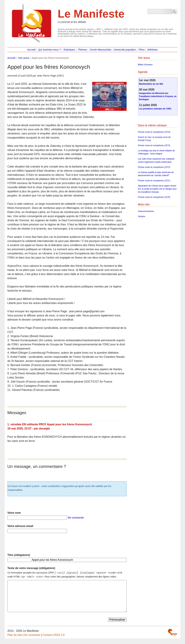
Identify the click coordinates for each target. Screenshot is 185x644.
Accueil (31, 50)
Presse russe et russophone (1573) (154, 145)
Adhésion (153, 50)
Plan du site (15, 635)
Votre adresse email (20, 526)
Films (142, 50)
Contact (47, 635)
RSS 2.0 (59, 635)
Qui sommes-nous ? (50, 50)
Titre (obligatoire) (19, 555)
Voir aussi (24, 58)
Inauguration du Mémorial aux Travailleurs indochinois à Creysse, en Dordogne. (158, 96)
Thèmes (82, 50)
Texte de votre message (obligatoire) (31, 568)
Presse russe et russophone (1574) (154, 132)
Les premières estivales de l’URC (155, 109)
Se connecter (76, 518)
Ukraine (142, 216)
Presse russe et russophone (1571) (154, 181)
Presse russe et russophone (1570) (154, 197)
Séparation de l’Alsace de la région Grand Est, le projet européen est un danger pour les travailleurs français (157, 189)
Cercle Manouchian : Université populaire (113, 50)
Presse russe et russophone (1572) (154, 167)
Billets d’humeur (145, 65)
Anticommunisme (146, 211)
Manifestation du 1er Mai (151, 84)
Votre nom (14, 513)
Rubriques (69, 50)
